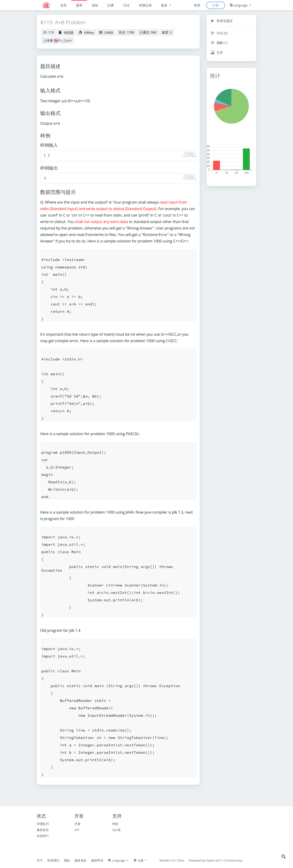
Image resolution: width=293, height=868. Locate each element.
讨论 (126, 5)
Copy (189, 153)
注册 (216, 5)
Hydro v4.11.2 (216, 860)
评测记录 (145, 5)
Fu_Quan (65, 40)
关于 (40, 860)
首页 (64, 5)
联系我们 (53, 860)
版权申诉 (97, 860)
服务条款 (81, 860)
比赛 (111, 5)
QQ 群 (117, 830)
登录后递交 (222, 21)
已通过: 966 (148, 32)
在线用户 (43, 836)
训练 (95, 5)
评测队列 (43, 824)
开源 (77, 824)
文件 (217, 52)
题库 (79, 5)
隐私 (67, 860)
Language (241, 5)
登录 (197, 5)
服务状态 (43, 830)
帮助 (115, 824)
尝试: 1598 (126, 32)
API (77, 830)
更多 (166, 5)
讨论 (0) (219, 33)
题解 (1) (219, 43)
